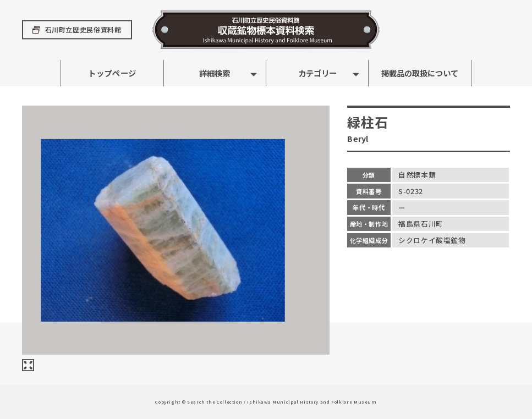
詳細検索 (215, 73)
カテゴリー (317, 73)
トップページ (112, 73)
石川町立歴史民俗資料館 (83, 30)
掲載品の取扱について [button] (420, 73)
